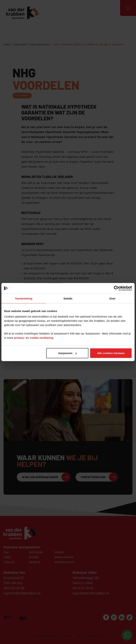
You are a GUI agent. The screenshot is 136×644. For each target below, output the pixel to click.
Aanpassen (67, 353)
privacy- (20, 338)
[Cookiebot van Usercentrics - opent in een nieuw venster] (116, 288)
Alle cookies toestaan (111, 353)
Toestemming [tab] (24, 298)
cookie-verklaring (42, 338)
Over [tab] (112, 298)
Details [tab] (68, 298)
